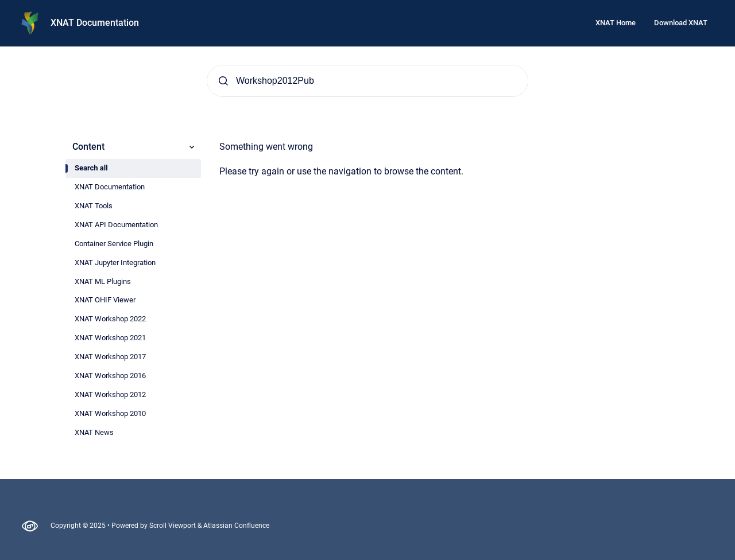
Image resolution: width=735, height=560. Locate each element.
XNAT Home (616, 23)
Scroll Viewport (173, 526)
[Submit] (223, 81)
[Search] (367, 81)
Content (134, 147)
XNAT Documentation (95, 23)
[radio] (133, 168)
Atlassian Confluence (236, 526)
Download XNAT (681, 23)
